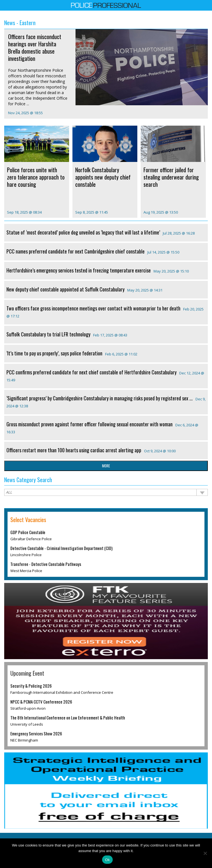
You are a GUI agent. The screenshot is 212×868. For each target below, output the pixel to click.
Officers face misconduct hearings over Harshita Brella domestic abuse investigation (35, 47)
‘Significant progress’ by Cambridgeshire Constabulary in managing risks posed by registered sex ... (100, 398)
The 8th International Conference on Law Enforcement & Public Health (68, 718)
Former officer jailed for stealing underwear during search (171, 177)
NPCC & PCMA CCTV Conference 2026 (41, 702)
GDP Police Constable (28, 532)
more (106, 466)
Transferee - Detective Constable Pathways (46, 564)
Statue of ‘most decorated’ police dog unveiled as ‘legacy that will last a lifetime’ (83, 232)
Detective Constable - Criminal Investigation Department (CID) (61, 548)
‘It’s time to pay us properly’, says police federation (54, 353)
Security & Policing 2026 (31, 686)
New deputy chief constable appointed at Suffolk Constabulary (65, 289)
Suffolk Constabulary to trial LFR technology (48, 334)
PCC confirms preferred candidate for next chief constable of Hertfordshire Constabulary (91, 372)
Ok (107, 860)
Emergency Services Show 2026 (36, 733)
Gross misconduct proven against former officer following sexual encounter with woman (89, 424)
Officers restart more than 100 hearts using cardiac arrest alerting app (74, 450)
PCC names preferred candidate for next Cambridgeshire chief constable (76, 251)
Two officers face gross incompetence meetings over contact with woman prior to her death (93, 308)
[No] (205, 853)
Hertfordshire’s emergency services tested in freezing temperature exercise (79, 270)
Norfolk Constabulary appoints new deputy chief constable (103, 177)
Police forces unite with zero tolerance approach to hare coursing (36, 177)
